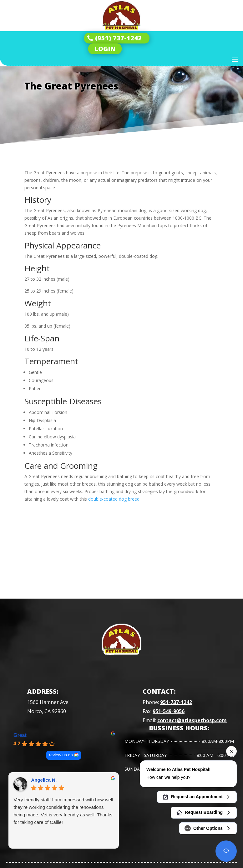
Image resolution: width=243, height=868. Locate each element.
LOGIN (105, 49)
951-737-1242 (176, 702)
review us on (61, 755)
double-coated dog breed (114, 499)
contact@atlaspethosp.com (192, 720)
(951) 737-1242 (118, 38)
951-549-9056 (169, 711)
